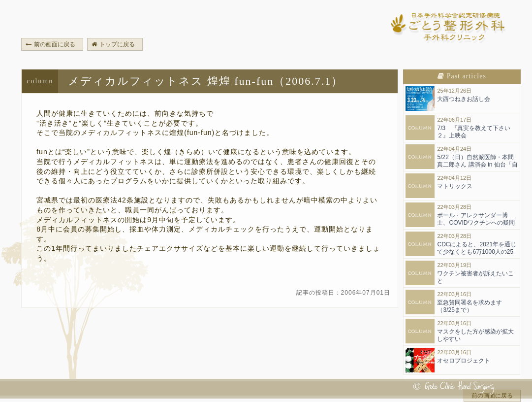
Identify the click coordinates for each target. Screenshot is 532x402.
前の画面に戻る (50, 44)
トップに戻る (113, 44)
